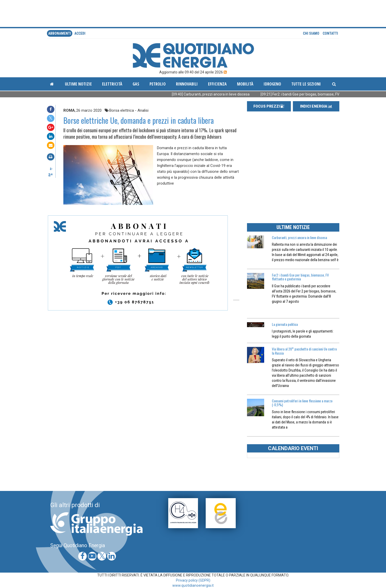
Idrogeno (272, 84)
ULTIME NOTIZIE (293, 227)
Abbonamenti (60, 33)
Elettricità (112, 84)
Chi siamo (311, 33)
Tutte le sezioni (306, 84)
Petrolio (158, 84)
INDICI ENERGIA (316, 106)
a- (51, 168)
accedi (80, 33)
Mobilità (245, 84)
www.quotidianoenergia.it (193, 585)
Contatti (330, 33)
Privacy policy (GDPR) (193, 580)
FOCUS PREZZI (269, 106)
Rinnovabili (187, 84)
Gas (136, 84)
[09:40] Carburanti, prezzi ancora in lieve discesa (219, 94)
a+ (51, 174)
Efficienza (217, 84)
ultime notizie (78, 84)
